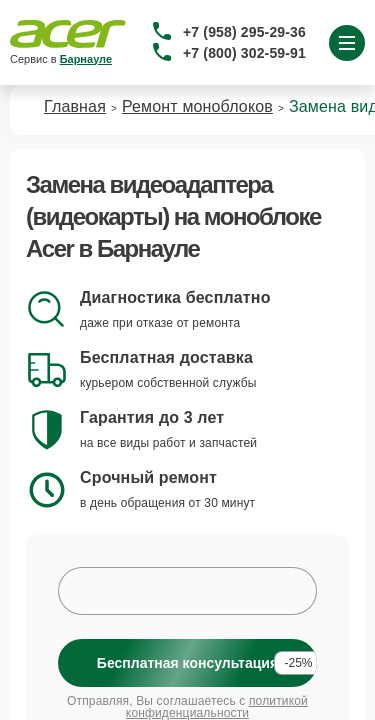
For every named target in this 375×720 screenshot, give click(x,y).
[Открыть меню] (347, 43)
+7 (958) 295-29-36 (244, 32)
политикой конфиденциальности (217, 707)
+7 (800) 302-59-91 (244, 53)
